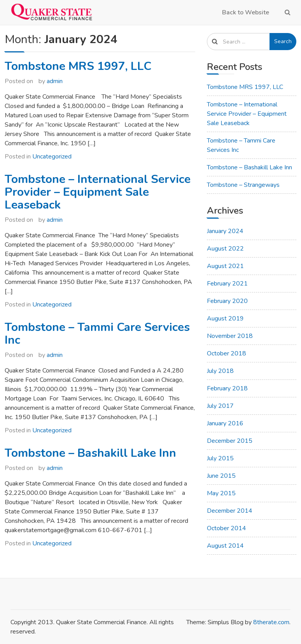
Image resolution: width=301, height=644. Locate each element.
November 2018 (230, 336)
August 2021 (225, 266)
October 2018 (227, 353)
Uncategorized (52, 157)
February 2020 (227, 301)
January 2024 (225, 231)
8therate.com (271, 622)
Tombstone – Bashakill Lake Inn (90, 453)
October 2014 (227, 528)
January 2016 (225, 423)
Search (283, 41)
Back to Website (246, 12)
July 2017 (220, 406)
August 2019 (225, 319)
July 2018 (220, 371)
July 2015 (220, 458)
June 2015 (221, 476)
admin (55, 81)
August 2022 (225, 249)
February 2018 (227, 388)
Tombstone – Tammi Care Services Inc (97, 334)
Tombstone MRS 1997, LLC (78, 66)
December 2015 (230, 441)
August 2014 (225, 546)
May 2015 (221, 493)
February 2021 (227, 284)
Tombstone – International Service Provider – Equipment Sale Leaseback (98, 192)
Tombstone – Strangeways (243, 185)
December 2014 (230, 511)
